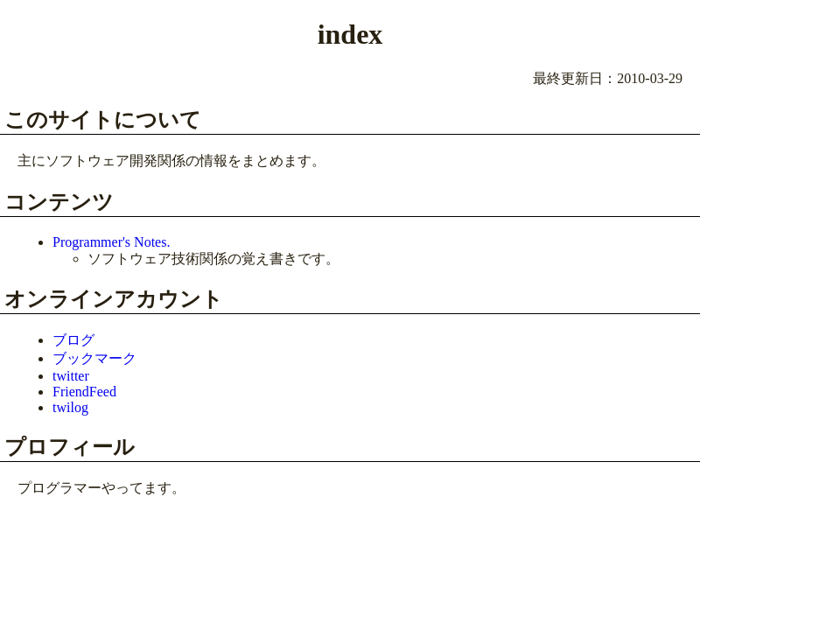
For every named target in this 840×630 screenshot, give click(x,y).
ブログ (73, 340)
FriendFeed (84, 392)
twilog (70, 407)
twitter (71, 376)
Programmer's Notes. (111, 242)
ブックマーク (94, 358)
